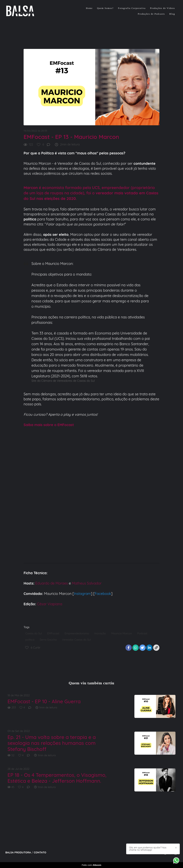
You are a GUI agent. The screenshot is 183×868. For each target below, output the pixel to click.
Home (89, 8)
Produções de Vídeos (163, 8)
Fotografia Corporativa (132, 8)
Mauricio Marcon (122, 633)
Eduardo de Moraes (52, 583)
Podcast (142, 633)
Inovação (100, 633)
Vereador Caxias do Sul (76, 640)
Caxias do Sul (34, 633)
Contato (40, 852)
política (30, 640)
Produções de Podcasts (151, 14)
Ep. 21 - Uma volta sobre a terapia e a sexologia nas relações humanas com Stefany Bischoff (52, 743)
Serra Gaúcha (48, 640)
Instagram (82, 594)
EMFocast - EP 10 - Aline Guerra (44, 701)
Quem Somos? (105, 8)
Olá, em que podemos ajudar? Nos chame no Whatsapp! (148, 849)
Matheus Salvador (87, 583)
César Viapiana (50, 604)
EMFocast (53, 633)
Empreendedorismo (77, 633)
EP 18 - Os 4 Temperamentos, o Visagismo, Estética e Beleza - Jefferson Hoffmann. (57, 778)
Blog (172, 14)
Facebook (103, 594)
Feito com (91, 865)
